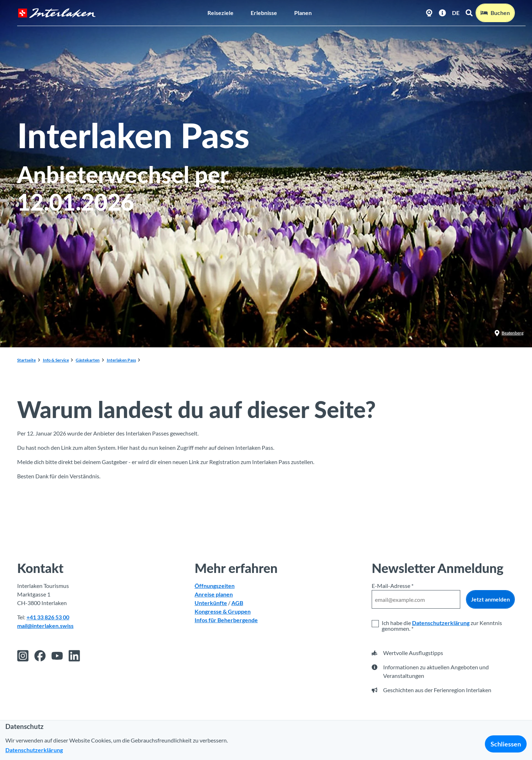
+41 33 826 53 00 (48, 617)
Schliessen (506, 744)
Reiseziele (220, 13)
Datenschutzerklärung (441, 623)
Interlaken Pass (121, 360)
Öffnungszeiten (215, 586)
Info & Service (56, 360)
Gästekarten (88, 360)
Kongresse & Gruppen (223, 611)
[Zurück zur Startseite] (57, 13)
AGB (237, 603)
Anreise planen (214, 594)
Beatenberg (509, 333)
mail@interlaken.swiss (45, 626)
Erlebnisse (264, 13)
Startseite (26, 360)
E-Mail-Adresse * (393, 586)
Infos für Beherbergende (226, 620)
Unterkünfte (211, 603)
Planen (303, 13)
